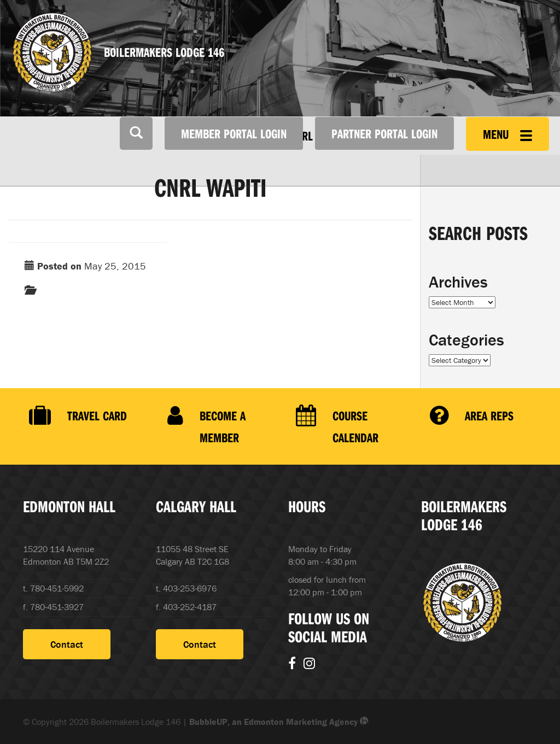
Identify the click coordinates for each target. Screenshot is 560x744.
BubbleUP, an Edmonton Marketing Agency (279, 722)
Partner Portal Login (384, 133)
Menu (507, 134)
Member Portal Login (234, 133)
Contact (67, 644)
